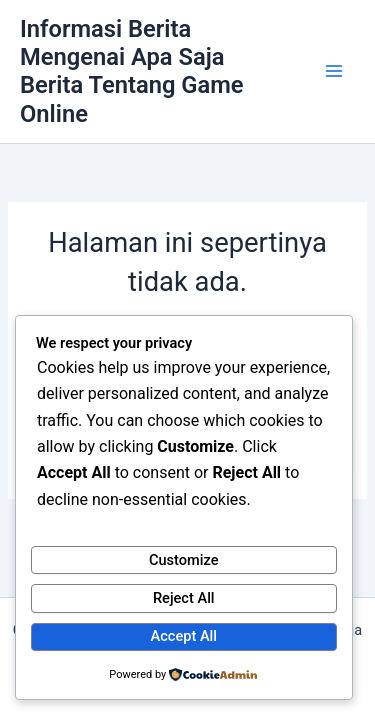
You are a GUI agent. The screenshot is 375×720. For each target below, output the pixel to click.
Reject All (184, 598)
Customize (184, 560)
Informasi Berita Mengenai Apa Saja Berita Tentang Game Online (132, 71)
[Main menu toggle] (334, 72)
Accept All (184, 636)
